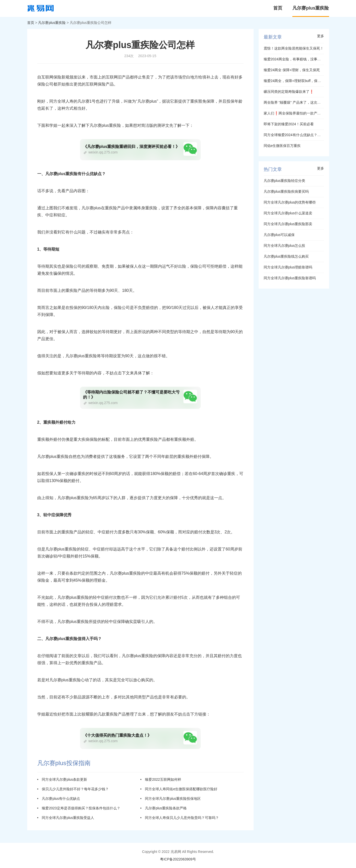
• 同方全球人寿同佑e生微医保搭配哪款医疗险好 (179, 789)
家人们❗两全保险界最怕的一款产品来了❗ (298, 113)
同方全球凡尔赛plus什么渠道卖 (288, 213)
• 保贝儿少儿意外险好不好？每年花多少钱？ (73, 789)
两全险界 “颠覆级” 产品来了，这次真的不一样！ (301, 102)
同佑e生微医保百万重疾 (282, 146)
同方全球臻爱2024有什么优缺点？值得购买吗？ (301, 135)
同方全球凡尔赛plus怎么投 (285, 246)
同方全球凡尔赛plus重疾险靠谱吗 (290, 278)
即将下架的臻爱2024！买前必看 (289, 124)
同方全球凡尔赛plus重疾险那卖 (288, 224)
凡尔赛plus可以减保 (279, 235)
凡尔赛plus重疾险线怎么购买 (286, 256)
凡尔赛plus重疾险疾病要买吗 (286, 191)
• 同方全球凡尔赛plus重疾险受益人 (66, 818)
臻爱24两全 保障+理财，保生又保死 (292, 70)
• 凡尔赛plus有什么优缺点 (59, 799)
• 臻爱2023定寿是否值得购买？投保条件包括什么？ (79, 808)
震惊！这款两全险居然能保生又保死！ (294, 48)
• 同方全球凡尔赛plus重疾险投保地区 (171, 799)
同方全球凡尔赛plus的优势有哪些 (290, 202)
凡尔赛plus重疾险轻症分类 (285, 181)
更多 (321, 36)
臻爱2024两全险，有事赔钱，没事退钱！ (296, 59)
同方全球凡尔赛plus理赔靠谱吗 (288, 267)
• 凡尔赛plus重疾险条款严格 (164, 808)
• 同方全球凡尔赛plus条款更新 (62, 779)
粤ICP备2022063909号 (178, 859)
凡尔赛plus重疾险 (311, 8)
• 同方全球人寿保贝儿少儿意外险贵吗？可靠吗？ (180, 818)
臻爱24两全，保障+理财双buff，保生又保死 (298, 81)
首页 (278, 8)
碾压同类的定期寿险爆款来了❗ (289, 92)
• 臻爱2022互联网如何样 (161, 779)
